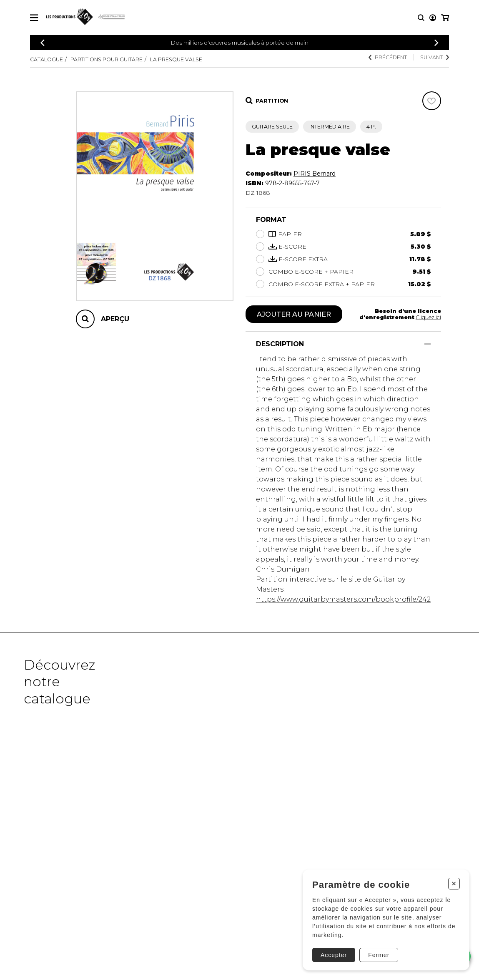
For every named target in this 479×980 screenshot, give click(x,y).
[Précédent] (43, 43)
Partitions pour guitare (107, 59)
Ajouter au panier (294, 314)
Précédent (388, 57)
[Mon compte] (433, 18)
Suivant (435, 57)
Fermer (379, 955)
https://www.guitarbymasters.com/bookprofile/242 (343, 599)
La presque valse (176, 59)
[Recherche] (421, 18)
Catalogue (46, 59)
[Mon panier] (445, 18)
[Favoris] (432, 101)
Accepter (334, 955)
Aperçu (115, 319)
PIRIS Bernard (315, 174)
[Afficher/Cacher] (428, 344)
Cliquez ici (428, 317)
